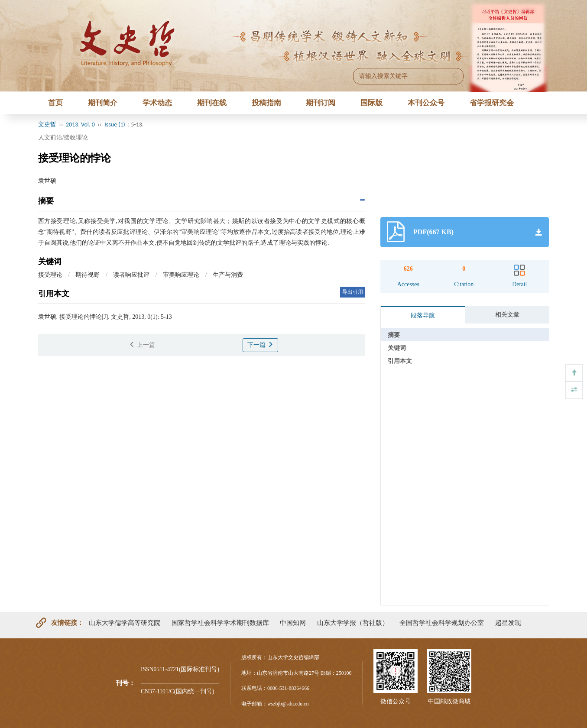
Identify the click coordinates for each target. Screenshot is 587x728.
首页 (55, 103)
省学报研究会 (492, 103)
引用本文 (400, 361)
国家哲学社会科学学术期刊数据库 (220, 623)
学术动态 (157, 103)
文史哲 (47, 125)
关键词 (397, 348)
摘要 (394, 335)
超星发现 (508, 623)
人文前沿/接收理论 (63, 138)
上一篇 (142, 345)
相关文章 (507, 315)
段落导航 (423, 315)
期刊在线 (212, 103)
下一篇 (260, 345)
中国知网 (293, 623)
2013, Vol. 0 (80, 125)
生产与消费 (228, 275)
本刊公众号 (426, 103)
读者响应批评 (131, 275)
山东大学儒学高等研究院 (125, 623)
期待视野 (88, 275)
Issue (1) (115, 125)
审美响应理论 (181, 275)
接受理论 (50, 275)
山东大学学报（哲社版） (353, 623)
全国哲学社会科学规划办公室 (442, 623)
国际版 (371, 103)
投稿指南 (266, 103)
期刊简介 (103, 103)
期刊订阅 (321, 103)
